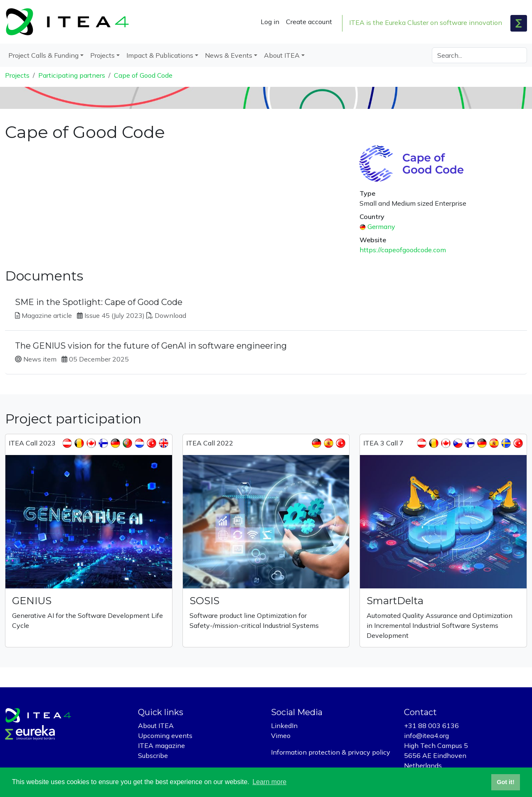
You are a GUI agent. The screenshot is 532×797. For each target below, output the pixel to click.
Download (170, 315)
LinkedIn (284, 726)
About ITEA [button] (282, 55)
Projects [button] (102, 55)
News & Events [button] (229, 55)
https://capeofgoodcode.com (403, 250)
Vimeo (281, 736)
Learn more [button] (269, 782)
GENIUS (32, 601)
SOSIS (204, 601)
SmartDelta (395, 601)
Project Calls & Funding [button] (43, 55)
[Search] (479, 55)
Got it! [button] (505, 782)
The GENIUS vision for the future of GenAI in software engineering (151, 346)
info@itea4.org (426, 736)
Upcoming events (165, 736)
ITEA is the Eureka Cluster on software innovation (426, 22)
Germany (381, 226)
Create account (309, 22)
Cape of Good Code (143, 75)
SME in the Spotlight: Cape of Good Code (99, 302)
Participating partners (72, 75)
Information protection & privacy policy (331, 752)
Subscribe (153, 755)
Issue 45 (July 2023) (115, 315)
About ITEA (156, 726)
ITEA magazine (161, 745)
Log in (270, 22)
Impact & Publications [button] (160, 55)
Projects (17, 75)
